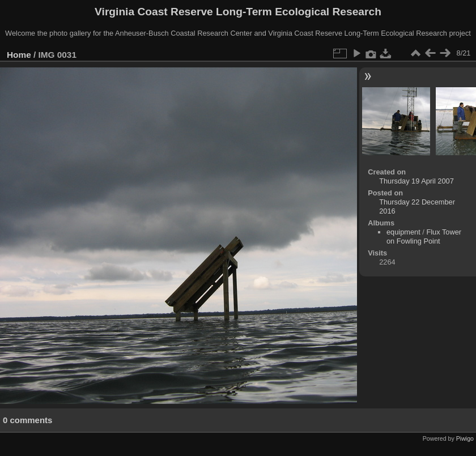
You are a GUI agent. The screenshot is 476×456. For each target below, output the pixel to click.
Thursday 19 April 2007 (416, 181)
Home (19, 55)
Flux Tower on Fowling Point (424, 236)
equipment (403, 232)
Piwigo (465, 438)
